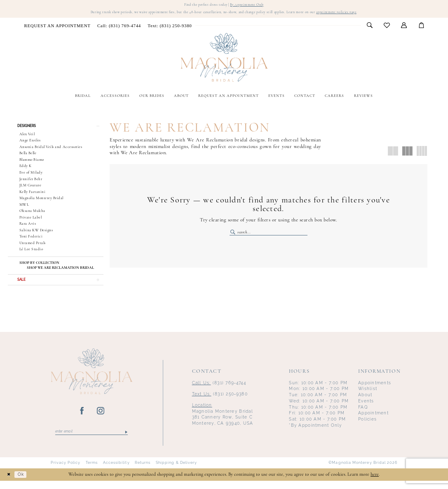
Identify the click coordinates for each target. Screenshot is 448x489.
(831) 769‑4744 (219, 390)
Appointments (375, 390)
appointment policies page (355, 14)
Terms (92, 471)
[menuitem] (57, 27)
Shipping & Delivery (176, 471)
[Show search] (369, 28)
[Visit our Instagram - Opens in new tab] (101, 419)
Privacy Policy (66, 471)
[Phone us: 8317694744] (119, 27)
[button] (404, 28)
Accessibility (116, 471)
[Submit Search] (233, 235)
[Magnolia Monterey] (224, 60)
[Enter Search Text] (269, 235)
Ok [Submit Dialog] (24, 482)
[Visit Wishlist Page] (387, 28)
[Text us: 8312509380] (170, 27)
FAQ (363, 414)
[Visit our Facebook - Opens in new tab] (82, 419)
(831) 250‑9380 (220, 401)
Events (366, 408)
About (365, 402)
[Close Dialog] (9, 483)
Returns (143, 471)
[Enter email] (91, 440)
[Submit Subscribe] (126, 440)
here (375, 483)
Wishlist (368, 396)
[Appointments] (57, 27)
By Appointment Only (251, 5)
